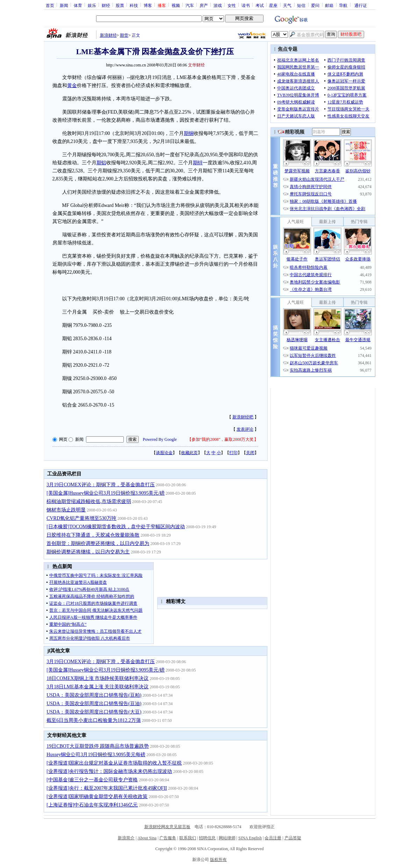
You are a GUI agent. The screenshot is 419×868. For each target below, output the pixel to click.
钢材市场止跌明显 (66, 510)
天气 (287, 5)
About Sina (147, 838)
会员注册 (273, 838)
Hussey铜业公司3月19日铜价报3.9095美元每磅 (96, 755)
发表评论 (245, 429)
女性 (232, 5)
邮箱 (329, 5)
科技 (134, 5)
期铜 (189, 133)
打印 (233, 453)
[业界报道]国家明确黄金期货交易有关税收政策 (97, 797)
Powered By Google (160, 439)
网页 (63, 439)
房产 (204, 5)
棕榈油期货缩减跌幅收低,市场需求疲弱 (89, 501)
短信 (301, 5)
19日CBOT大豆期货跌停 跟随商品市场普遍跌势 (98, 746)
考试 (260, 5)
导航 (343, 5)
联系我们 (188, 838)
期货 (124, 35)
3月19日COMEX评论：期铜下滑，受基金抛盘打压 (101, 485)
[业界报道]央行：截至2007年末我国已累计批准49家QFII (107, 788)
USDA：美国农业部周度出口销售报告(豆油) (94, 704)
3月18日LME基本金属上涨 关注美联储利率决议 (97, 687)
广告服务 (168, 838)
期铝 (101, 163)
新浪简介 (126, 838)
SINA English (250, 838)
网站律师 (227, 838)
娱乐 (92, 5)
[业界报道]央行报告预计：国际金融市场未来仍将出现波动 (109, 771)
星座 (273, 5)
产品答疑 (293, 838)
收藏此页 (189, 453)
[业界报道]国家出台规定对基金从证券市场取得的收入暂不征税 (114, 763)
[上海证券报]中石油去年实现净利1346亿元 (92, 805)
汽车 (190, 5)
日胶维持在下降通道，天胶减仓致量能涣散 (93, 535)
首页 (50, 5)
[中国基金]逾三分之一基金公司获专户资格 (92, 780)
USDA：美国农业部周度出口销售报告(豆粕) (94, 695)
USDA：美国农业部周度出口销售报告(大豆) (94, 712)
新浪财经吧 (243, 417)
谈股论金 (164, 453)
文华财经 (196, 65)
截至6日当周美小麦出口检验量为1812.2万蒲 (94, 720)
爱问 (315, 5)
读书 (246, 5)
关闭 (250, 453)
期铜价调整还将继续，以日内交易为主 (88, 552)
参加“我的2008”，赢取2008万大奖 (223, 439)
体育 (78, 5)
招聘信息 (207, 838)
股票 (120, 5)
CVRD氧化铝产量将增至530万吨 (81, 518)
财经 (106, 5)
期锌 (198, 163)
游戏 (218, 5)
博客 (148, 5)
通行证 (361, 5)
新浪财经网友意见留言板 (167, 827)
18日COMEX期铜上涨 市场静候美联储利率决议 (97, 678)
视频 (176, 5)
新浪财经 (108, 35)
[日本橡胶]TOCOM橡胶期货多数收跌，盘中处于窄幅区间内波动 (116, 527)
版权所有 (218, 860)
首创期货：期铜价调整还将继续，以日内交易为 (98, 543)
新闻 (64, 5)
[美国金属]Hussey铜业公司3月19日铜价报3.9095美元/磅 (106, 493)
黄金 (72, 85)
